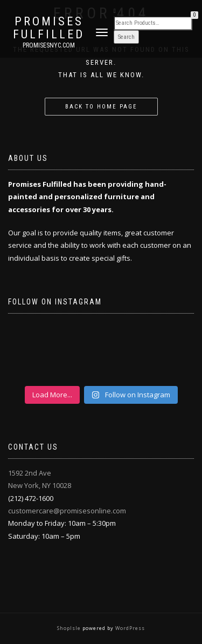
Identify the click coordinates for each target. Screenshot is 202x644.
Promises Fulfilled (49, 28)
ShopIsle (70, 628)
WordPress (129, 628)
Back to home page (101, 107)
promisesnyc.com (49, 45)
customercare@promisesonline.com (67, 511)
